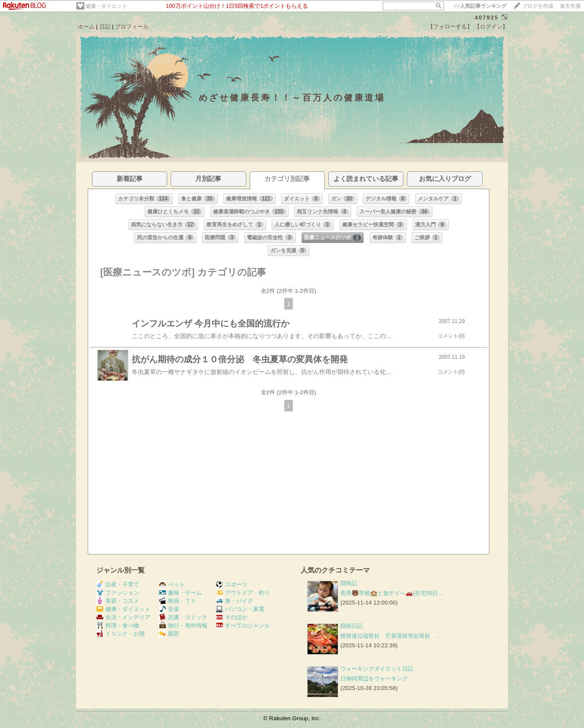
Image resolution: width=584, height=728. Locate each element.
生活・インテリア (123, 617)
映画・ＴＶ (178, 601)
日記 (105, 27)
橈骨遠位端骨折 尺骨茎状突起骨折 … (391, 636)
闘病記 (349, 583)
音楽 (169, 609)
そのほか (232, 617)
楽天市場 (570, 6)
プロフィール (132, 27)
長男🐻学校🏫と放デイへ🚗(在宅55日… (392, 593)
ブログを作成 (538, 6)
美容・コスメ (118, 601)
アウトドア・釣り (243, 593)
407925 (487, 17)
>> (480, 6)
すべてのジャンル (243, 625)
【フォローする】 (450, 27)
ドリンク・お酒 (121, 634)
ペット (172, 584)
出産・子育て (118, 584)
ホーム (86, 27)
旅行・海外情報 (183, 625)
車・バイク (235, 601)
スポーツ (232, 584)
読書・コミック (183, 617)
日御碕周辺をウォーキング (374, 679)
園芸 (169, 634)
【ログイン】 (491, 27)
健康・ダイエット (106, 6)
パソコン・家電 (240, 609)
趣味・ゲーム (180, 593)
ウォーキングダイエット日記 (377, 669)
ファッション (118, 593)
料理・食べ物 (118, 625)
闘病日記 (352, 626)
